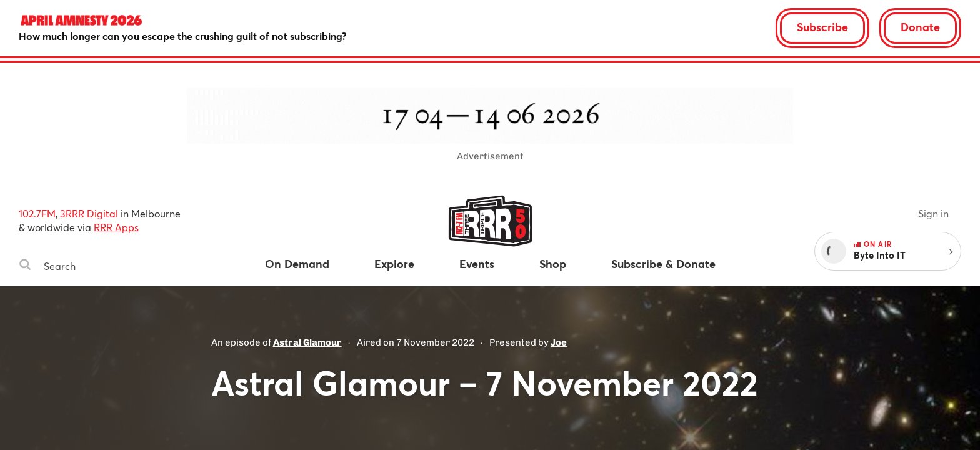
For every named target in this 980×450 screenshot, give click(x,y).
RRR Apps (116, 227)
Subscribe (822, 27)
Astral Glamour (307, 342)
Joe (559, 342)
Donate (920, 27)
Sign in (933, 213)
